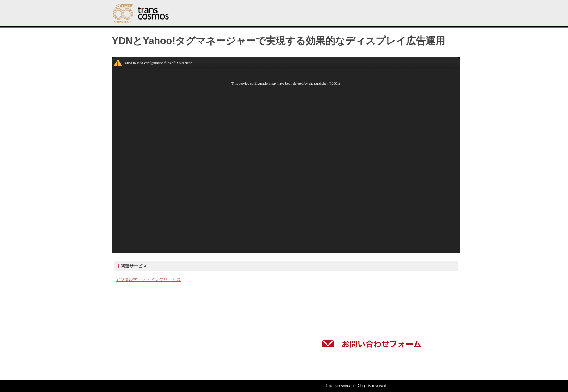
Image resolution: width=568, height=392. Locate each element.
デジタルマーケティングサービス (148, 279)
